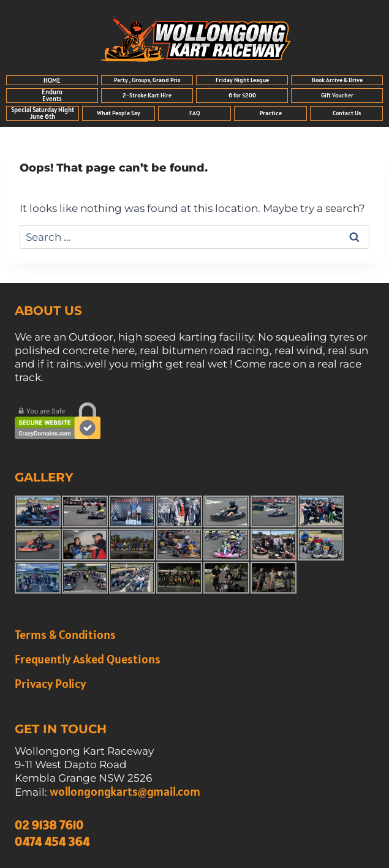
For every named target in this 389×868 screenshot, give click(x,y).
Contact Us (347, 113)
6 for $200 (242, 95)
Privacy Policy (50, 684)
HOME (52, 80)
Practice (271, 113)
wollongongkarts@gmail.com (125, 791)
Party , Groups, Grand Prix (147, 80)
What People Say (119, 113)
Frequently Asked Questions (88, 659)
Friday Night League (242, 80)
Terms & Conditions (65, 635)
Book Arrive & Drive (337, 80)
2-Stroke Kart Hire (147, 95)
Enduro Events (52, 95)
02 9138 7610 (49, 825)
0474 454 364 (52, 842)
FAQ (195, 113)
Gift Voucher (337, 95)
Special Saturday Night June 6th (43, 113)
